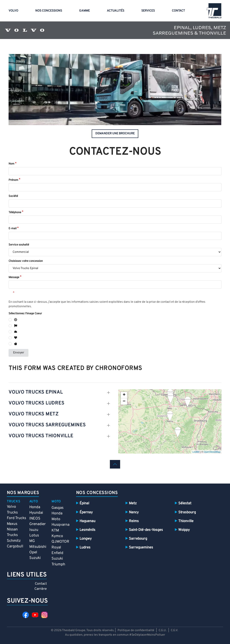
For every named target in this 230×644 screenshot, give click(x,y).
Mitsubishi (38, 547)
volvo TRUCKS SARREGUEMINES (47, 425)
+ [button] (124, 395)
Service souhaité (19, 245)
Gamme (84, 11)
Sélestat (185, 503)
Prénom (13, 180)
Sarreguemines (141, 547)
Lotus (34, 535)
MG (32, 541)
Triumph (58, 564)
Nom (11, 164)
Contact (178, 11)
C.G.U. (163, 630)
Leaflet (196, 452)
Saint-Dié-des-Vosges (146, 530)
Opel (33, 552)
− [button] (124, 401)
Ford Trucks (16, 518)
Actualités (116, 11)
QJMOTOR (60, 542)
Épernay (86, 512)
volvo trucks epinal (36, 392)
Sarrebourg (138, 539)
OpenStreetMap (212, 452)
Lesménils (87, 530)
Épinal (84, 503)
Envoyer (18, 353)
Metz (133, 503)
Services (148, 11)
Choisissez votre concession (26, 261)
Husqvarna (60, 525)
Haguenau (87, 521)
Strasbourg (187, 512)
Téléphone (15, 213)
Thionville (186, 521)
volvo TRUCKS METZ (34, 414)
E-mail (13, 229)
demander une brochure (115, 134)
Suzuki (35, 558)
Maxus (12, 524)
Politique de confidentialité (136, 630)
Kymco (57, 536)
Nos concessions (49, 11)
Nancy (134, 512)
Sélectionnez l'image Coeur (25, 314)
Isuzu (34, 530)
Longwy (86, 539)
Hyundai (36, 513)
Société (13, 196)
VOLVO (13, 11)
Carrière (41, 589)
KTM (55, 531)
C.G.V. (174, 630)
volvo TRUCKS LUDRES (36, 403)
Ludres (85, 547)
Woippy (184, 530)
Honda (35, 507)
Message (14, 277)
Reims (134, 521)
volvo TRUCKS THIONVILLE (41, 436)
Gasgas (57, 508)
